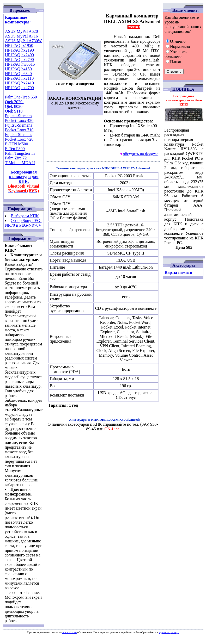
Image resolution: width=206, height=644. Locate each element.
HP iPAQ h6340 (18, 74)
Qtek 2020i (14, 102)
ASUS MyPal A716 (21, 36)
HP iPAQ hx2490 (19, 55)
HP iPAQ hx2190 (19, 50)
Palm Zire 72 (16, 158)
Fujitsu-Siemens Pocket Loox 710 (19, 128)
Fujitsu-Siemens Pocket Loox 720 (19, 137)
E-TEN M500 (16, 144)
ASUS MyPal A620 (21, 31)
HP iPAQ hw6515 (20, 64)
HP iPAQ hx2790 (19, 60)
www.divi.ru (69, 632)
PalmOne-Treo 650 (21, 97)
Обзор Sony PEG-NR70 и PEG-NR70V (23, 223)
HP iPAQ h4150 (18, 69)
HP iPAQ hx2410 (19, 83)
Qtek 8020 (14, 106)
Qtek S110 (14, 111)
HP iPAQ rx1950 (19, 45)
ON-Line (112, 429)
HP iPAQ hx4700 (19, 88)
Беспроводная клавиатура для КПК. (24, 181)
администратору (169, 632)
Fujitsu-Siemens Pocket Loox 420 (19, 118)
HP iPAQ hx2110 (19, 78)
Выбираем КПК (25, 216)
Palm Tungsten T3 (20, 153)
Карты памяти (178, 272)
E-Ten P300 (15, 149)
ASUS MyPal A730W (23, 41)
